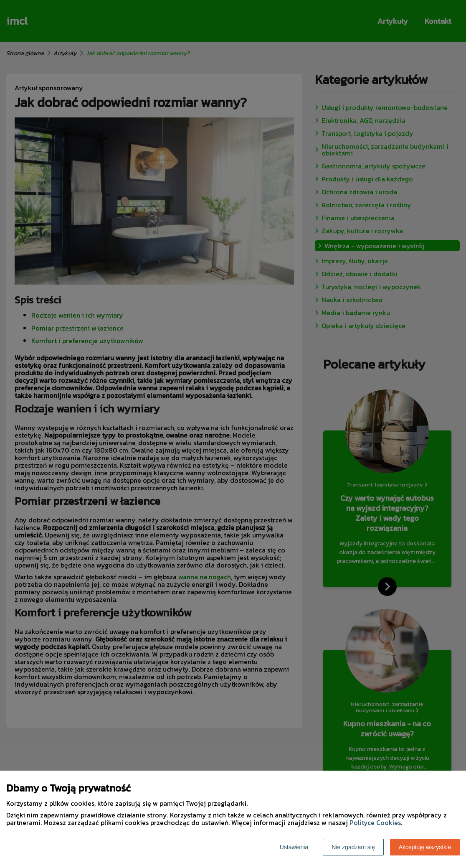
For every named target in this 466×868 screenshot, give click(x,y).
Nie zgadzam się (353, 847)
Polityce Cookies (375, 822)
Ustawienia (294, 847)
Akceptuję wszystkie (425, 847)
